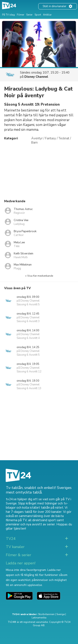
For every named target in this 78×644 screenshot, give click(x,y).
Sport (38, 15)
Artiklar (47, 15)
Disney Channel (36, 77)
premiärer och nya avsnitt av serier (30, 524)
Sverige (61, 614)
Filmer (20, 15)
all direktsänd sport (42, 520)
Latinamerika (39, 618)
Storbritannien (46, 614)
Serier (29, 15)
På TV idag (8, 15)
